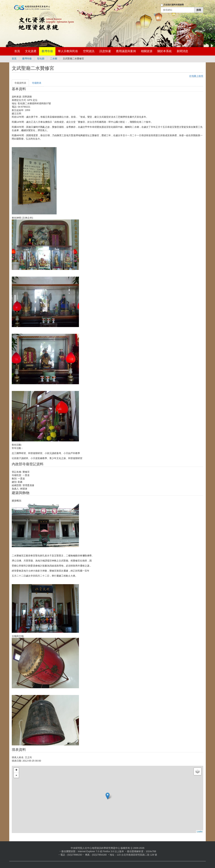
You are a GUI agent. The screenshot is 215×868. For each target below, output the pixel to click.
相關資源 (147, 51)
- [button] (16, 775)
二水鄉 (54, 59)
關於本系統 (165, 51)
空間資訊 (89, 51)
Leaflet (200, 832)
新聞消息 (182, 51)
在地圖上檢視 (196, 76)
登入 (156, 15)
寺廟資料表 (20, 83)
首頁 (17, 51)
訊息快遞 (105, 51)
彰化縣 (41, 59)
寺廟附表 (37, 83)
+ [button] (16, 770)
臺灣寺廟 (47, 51)
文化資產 (31, 51)
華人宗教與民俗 (68, 51)
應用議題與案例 (126, 51)
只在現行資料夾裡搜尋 (174, 5)
